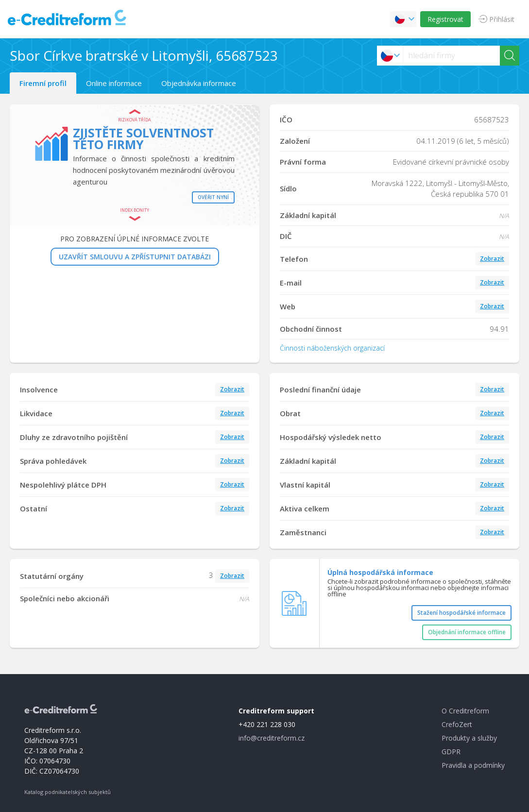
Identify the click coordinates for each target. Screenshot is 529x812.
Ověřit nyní (213, 197)
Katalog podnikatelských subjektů (68, 792)
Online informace (114, 83)
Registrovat (445, 19)
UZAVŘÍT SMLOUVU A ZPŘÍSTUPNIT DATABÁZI (135, 257)
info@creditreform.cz (272, 738)
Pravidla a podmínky (473, 765)
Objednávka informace (199, 83)
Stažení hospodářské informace (461, 613)
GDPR (451, 752)
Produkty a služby (469, 738)
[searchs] (452, 56)
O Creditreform (465, 711)
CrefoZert (457, 724)
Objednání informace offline (467, 632)
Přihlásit (502, 19)
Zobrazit (492, 259)
